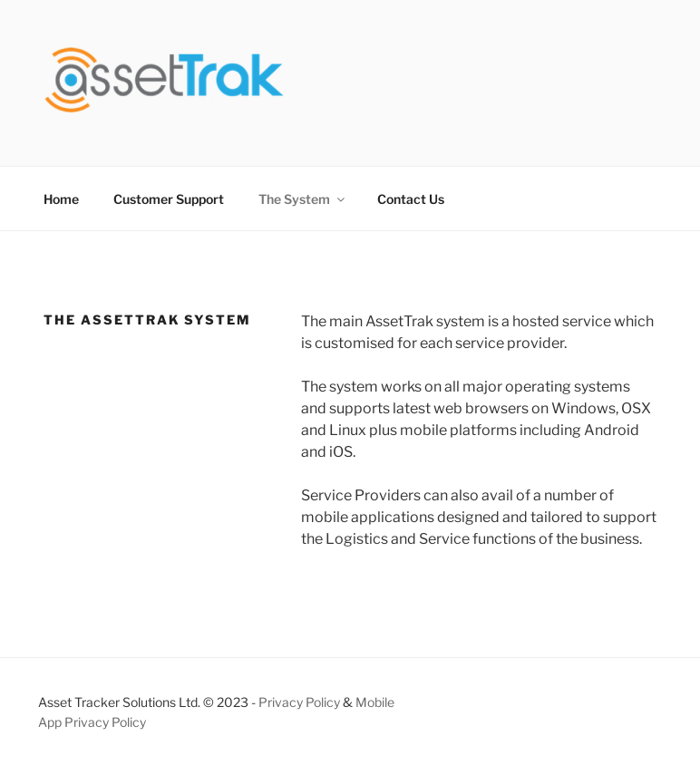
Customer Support (169, 199)
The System (303, 199)
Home (61, 199)
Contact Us (411, 199)
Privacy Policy (299, 702)
